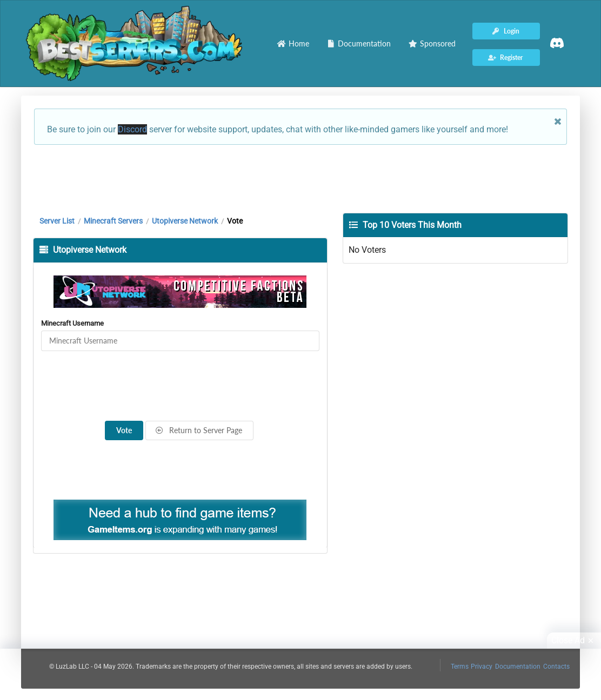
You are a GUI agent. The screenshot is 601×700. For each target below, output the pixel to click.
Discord (132, 129)
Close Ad (574, 641)
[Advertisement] (300, 178)
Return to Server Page (199, 430)
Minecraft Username (72, 323)
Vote (124, 430)
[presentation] (180, 386)
